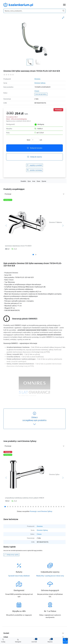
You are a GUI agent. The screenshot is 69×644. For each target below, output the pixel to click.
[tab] (33, 255)
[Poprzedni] (6, 226)
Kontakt (6, 633)
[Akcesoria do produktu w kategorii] (34, 194)
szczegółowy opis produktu (34, 419)
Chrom (37, 91)
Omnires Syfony (40, 83)
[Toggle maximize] (63, 18)
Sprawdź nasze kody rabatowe (19, 576)
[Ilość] (35, 140)
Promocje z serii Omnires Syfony (41, 511)
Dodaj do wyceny (34, 157)
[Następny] (63, 226)
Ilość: (29, 140)
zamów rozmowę (34, 170)
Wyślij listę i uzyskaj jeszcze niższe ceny (50, 576)
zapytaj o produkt (34, 165)
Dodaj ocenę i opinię (11, 555)
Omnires (37, 79)
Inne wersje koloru (41, 94)
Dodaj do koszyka (35, 148)
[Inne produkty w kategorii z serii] (34, 446)
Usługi (6, 637)
